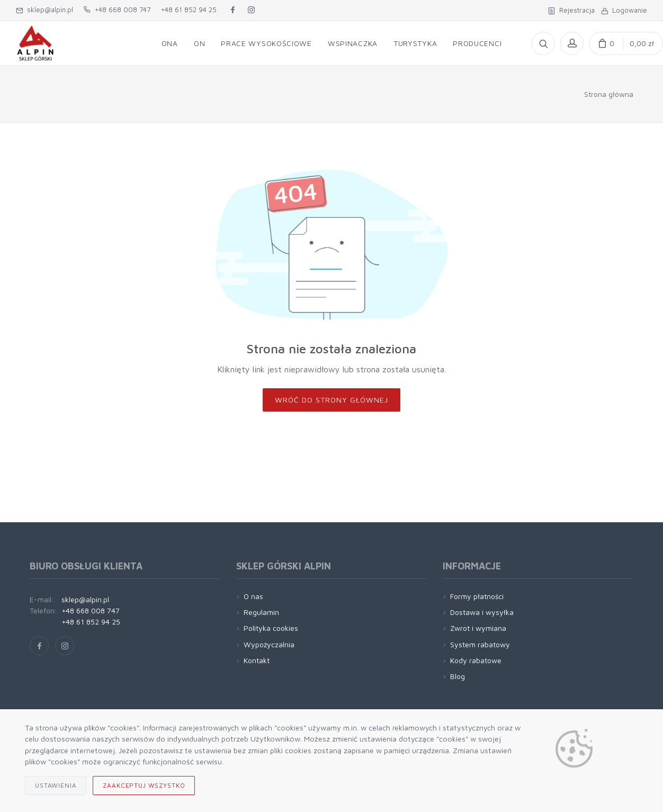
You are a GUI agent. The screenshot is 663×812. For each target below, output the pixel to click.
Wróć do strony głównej (331, 400)
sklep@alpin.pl (44, 10)
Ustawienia (56, 785)
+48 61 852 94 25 (189, 10)
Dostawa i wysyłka (482, 612)
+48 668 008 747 (117, 10)
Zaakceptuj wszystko (144, 785)
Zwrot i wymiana (478, 628)
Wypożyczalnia (269, 644)
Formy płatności (477, 596)
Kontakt (257, 660)
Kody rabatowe (476, 660)
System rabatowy (480, 644)
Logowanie (624, 10)
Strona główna (609, 94)
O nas (253, 596)
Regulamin (261, 612)
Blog (458, 676)
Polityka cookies (271, 628)
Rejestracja (571, 10)
